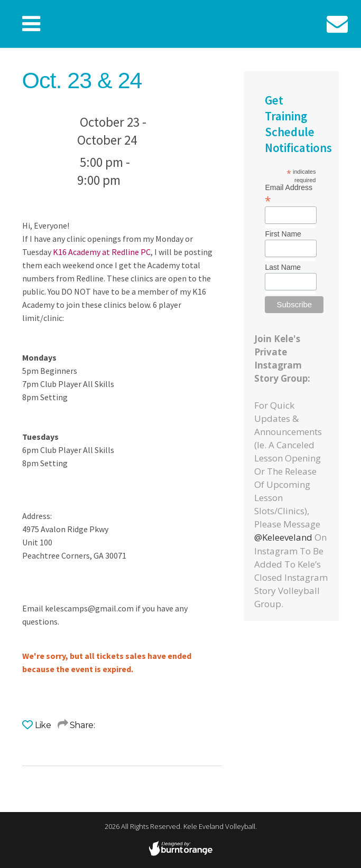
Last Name (283, 267)
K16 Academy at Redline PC (102, 252)
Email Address (288, 194)
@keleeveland (283, 537)
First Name (283, 234)
